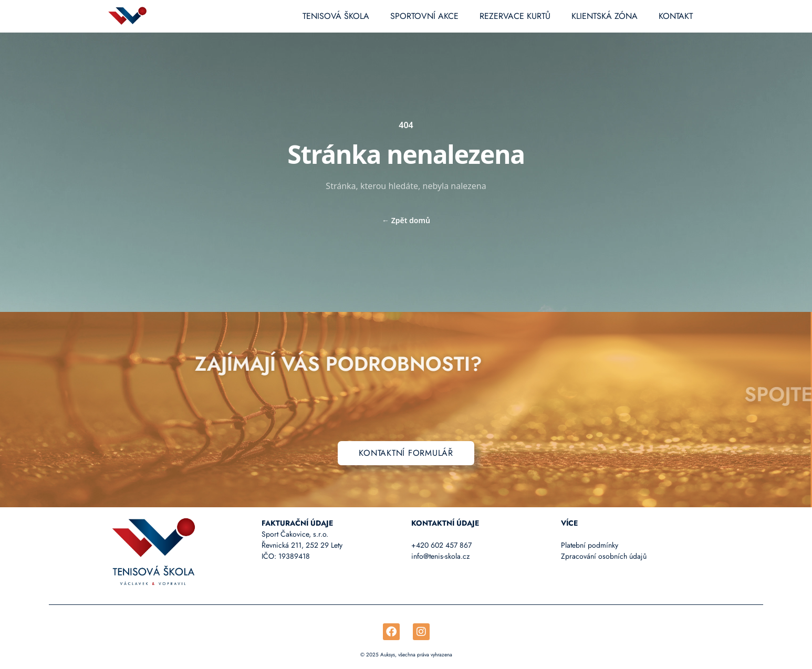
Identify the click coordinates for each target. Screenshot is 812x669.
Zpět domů (406, 220)
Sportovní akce (424, 16)
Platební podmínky (590, 545)
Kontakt (676, 16)
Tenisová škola (336, 16)
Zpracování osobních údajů (604, 556)
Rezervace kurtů (515, 16)
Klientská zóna (605, 16)
